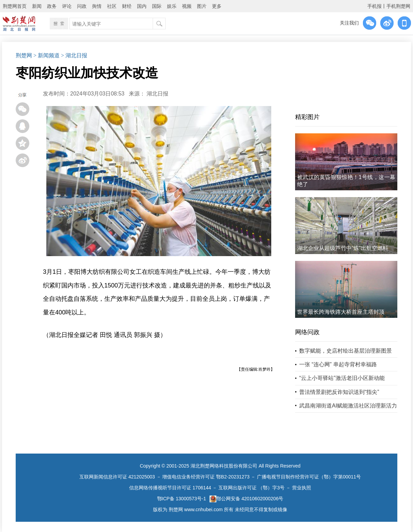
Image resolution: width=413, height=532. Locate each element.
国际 (157, 6)
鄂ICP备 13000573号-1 (182, 499)
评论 (67, 6)
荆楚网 (24, 55)
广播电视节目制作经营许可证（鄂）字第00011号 (309, 477)
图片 (202, 6)
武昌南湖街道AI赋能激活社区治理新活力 (348, 406)
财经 (127, 6)
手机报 (374, 6)
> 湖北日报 (74, 55)
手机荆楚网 (398, 6)
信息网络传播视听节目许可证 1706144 (170, 488)
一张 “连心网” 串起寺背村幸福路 (338, 364)
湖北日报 (157, 94)
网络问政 (307, 332)
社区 (112, 6)
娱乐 (172, 6)
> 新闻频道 (47, 55)
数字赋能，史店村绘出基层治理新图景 (346, 351)
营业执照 (302, 488)
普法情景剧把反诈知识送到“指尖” (339, 392)
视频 (187, 6)
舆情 (97, 6)
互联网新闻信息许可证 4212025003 (117, 477)
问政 (82, 6)
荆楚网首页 (15, 6)
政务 (52, 6)
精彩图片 (307, 117)
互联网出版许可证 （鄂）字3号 (251, 488)
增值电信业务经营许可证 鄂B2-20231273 (206, 477)
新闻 (37, 6)
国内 (142, 6)
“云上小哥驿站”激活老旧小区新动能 (342, 378)
